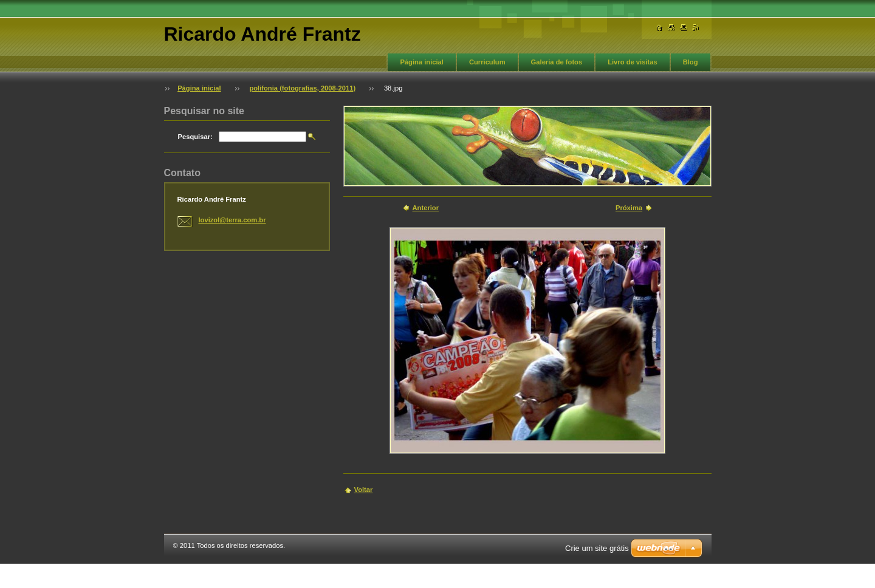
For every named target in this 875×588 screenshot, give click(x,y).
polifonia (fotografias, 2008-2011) (302, 88)
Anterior (426, 208)
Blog (691, 62)
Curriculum (487, 62)
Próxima (629, 208)
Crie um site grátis (597, 548)
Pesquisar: (195, 137)
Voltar (364, 490)
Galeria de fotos (557, 62)
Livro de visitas (632, 62)
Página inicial (422, 62)
